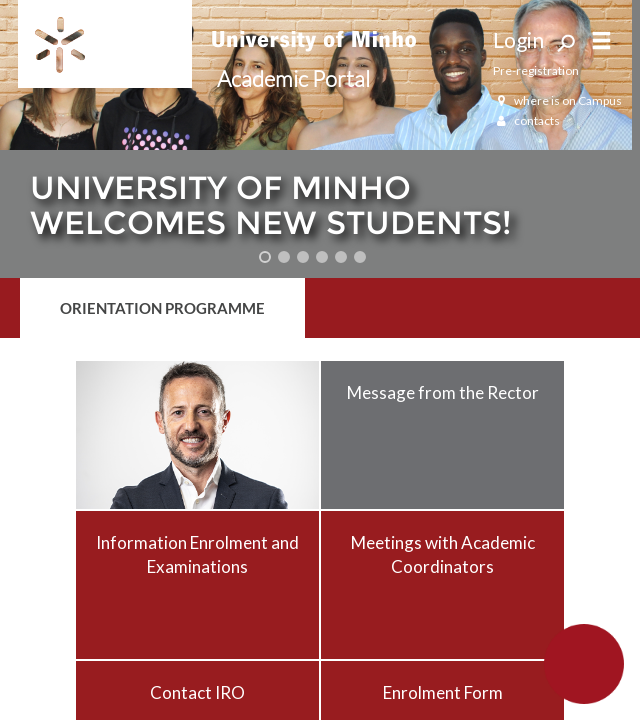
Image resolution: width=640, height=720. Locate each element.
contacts (526, 120)
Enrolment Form (443, 692)
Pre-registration (536, 70)
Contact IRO (197, 692)
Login (518, 39)
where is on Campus (557, 100)
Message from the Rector (443, 392)
